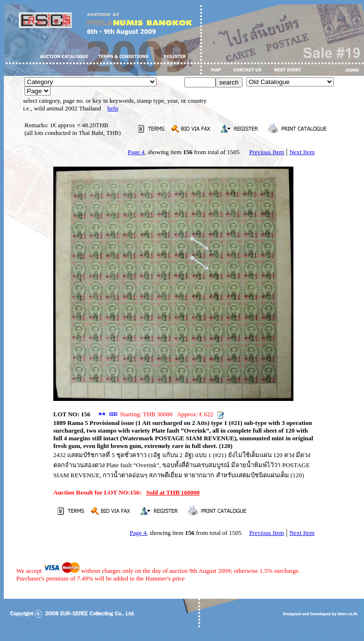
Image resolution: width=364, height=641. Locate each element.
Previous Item (267, 152)
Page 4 (136, 152)
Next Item (302, 152)
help (113, 108)
